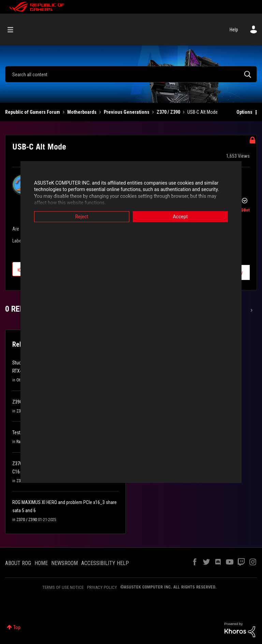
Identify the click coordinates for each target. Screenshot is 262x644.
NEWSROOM (64, 563)
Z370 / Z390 (168, 112)
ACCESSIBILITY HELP (105, 563)
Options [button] (244, 112)
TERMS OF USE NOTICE (63, 587)
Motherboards (82, 112)
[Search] (131, 74)
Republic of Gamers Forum (33, 112)
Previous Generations (127, 112)
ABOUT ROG (18, 563)
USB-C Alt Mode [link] (202, 112)
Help (234, 30)
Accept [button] (180, 217)
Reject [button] (82, 217)
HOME (41, 563)
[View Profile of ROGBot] (243, 210)
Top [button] (17, 627)
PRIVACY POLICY (102, 587)
